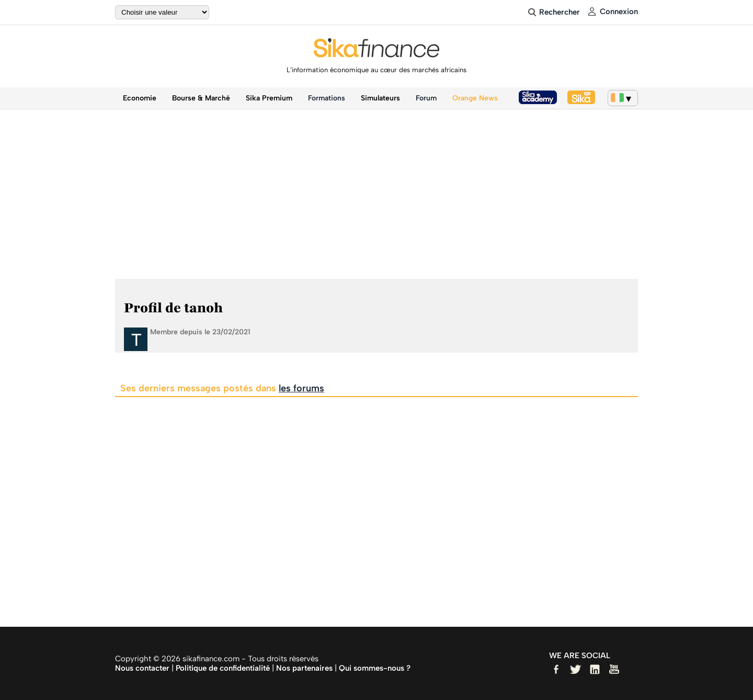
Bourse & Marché (201, 98)
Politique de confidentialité (223, 668)
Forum (426, 98)
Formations (327, 98)
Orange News (475, 98)
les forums (301, 388)
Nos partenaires (304, 668)
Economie (140, 98)
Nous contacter (142, 668)
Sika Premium (269, 98)
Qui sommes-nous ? (375, 668)
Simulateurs (380, 98)
